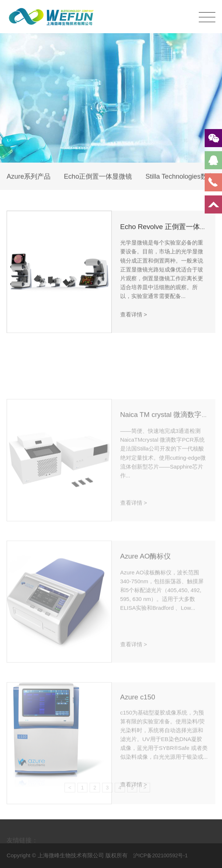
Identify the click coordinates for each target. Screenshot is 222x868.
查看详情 (134, 318)
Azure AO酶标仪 (145, 585)
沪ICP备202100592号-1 (160, 855)
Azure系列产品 (29, 177)
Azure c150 (138, 725)
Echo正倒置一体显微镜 (98, 177)
